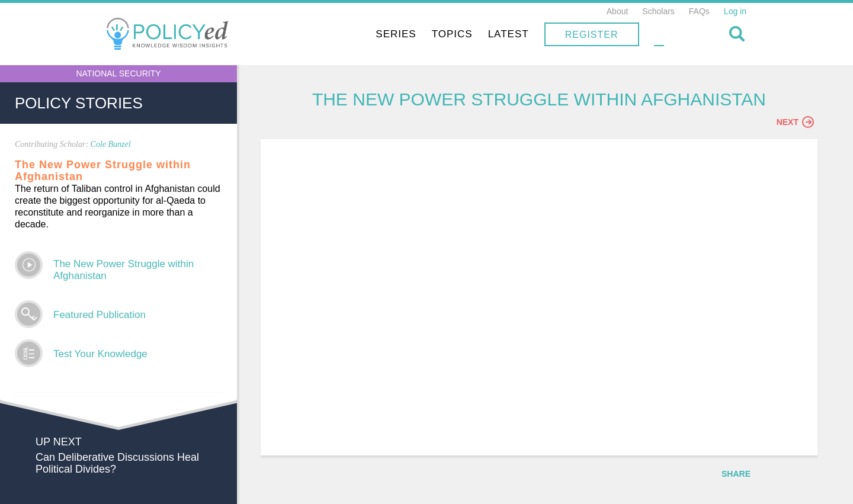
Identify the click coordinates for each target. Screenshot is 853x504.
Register (667, 35)
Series (472, 34)
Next (795, 123)
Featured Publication (100, 315)
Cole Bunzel (111, 144)
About (618, 11)
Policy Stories (79, 103)
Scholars (658, 11)
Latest (584, 34)
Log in (735, 11)
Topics (527, 34)
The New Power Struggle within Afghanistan (124, 270)
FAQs (699, 11)
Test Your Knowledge (100, 354)
